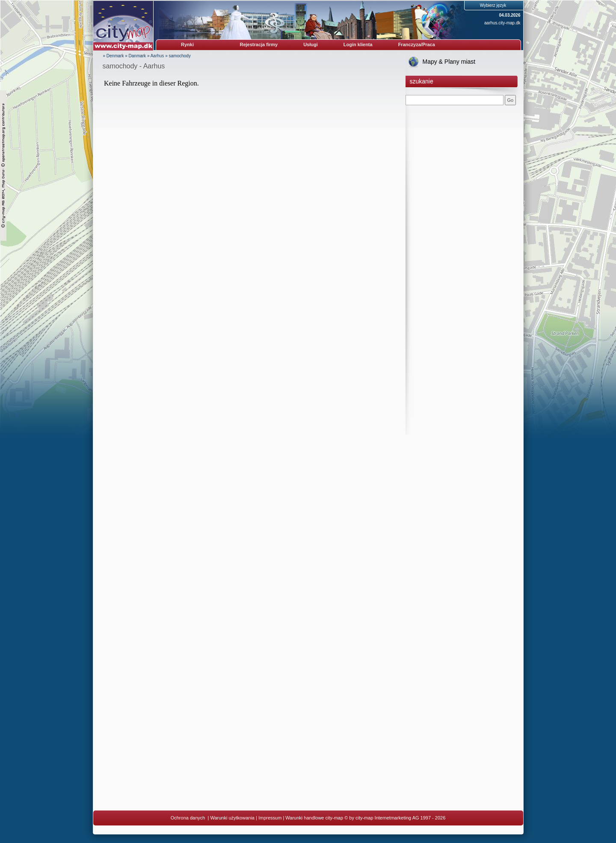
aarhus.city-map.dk (502, 23)
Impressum (270, 818)
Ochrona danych (189, 818)
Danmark (138, 56)
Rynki (187, 44)
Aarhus (157, 56)
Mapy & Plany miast (449, 62)
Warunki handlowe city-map (314, 818)
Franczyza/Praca (417, 44)
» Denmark (114, 56)
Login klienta (358, 44)
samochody (180, 56)
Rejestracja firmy (259, 44)
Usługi (311, 44)
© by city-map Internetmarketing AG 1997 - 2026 (395, 818)
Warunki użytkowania (232, 818)
